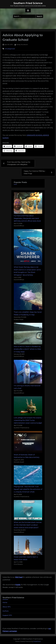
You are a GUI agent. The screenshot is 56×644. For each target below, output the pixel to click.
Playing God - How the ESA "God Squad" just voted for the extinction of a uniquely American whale (28, 489)
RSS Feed (19, 577)
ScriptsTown (37, 641)
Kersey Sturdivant (22, 44)
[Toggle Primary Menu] (28, 11)
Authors (6, 611)
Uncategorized (10, 49)
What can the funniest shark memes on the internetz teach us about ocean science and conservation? (28, 525)
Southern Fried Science (28, 3)
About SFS (6, 607)
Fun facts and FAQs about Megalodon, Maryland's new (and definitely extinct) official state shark (27, 218)
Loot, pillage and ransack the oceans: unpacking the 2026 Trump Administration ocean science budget (28, 420)
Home (5, 602)
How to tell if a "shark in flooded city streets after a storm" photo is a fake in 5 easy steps (27, 349)
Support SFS (7, 615)
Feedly (18, 585)
